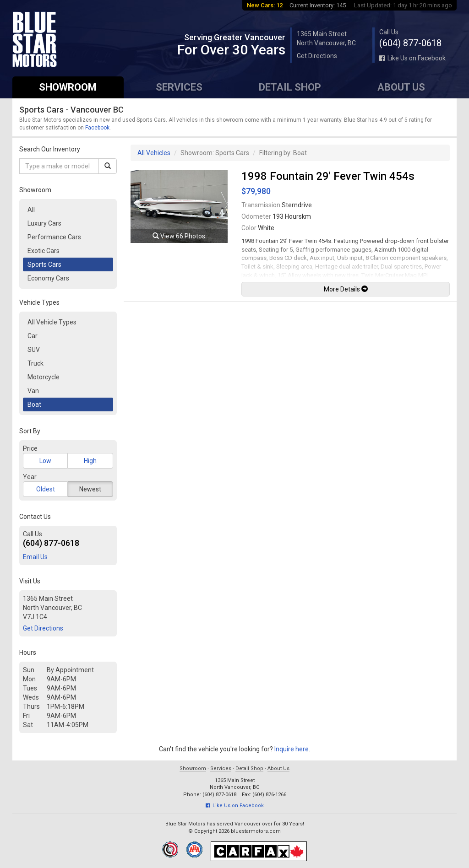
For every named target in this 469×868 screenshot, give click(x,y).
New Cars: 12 (265, 5)
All (31, 210)
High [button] (90, 461)
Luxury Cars (44, 223)
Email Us (35, 557)
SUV (34, 350)
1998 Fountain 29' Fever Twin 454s (328, 176)
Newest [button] (90, 489)
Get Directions (317, 56)
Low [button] (45, 461)
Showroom (68, 87)
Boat (34, 404)
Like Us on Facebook (412, 58)
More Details (346, 289)
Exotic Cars (44, 251)
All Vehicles (154, 153)
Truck (35, 363)
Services (179, 87)
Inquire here (292, 749)
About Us (401, 87)
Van (33, 391)
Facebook (97, 128)
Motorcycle (44, 377)
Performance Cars (54, 237)
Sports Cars (44, 264)
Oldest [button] (46, 489)
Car (33, 336)
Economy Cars (48, 278)
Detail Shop (290, 87)
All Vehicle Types (52, 322)
